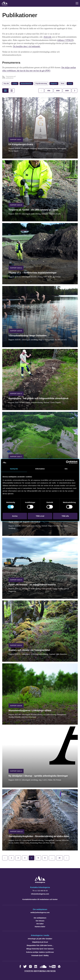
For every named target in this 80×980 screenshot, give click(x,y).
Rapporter (54, 83)
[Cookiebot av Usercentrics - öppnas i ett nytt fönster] (68, 462)
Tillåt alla (65, 516)
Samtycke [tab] (14, 469)
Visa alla (6, 83)
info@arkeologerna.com (40, 894)
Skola (62, 83)
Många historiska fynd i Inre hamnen (40, 949)
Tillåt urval (40, 516)
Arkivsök (48, 37)
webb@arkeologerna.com (40, 912)
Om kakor (40, 923)
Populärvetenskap (41, 83)
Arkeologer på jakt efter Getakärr (40, 938)
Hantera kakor (40, 926)
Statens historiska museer (40, 971)
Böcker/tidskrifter (26, 83)
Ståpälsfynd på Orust (40, 942)
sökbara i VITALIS (65, 40)
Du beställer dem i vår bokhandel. (27, 46)
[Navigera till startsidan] (40, 882)
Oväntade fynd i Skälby (40, 955)
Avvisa (15, 516)
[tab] (58, 90)
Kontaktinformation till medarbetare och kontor (40, 899)
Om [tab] (66, 469)
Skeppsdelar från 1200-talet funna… (40, 945)
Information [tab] (40, 469)
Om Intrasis (40, 921)
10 (59, 858)
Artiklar (15, 83)
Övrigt (70, 83)
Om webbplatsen (40, 918)
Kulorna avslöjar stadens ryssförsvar (40, 952)
